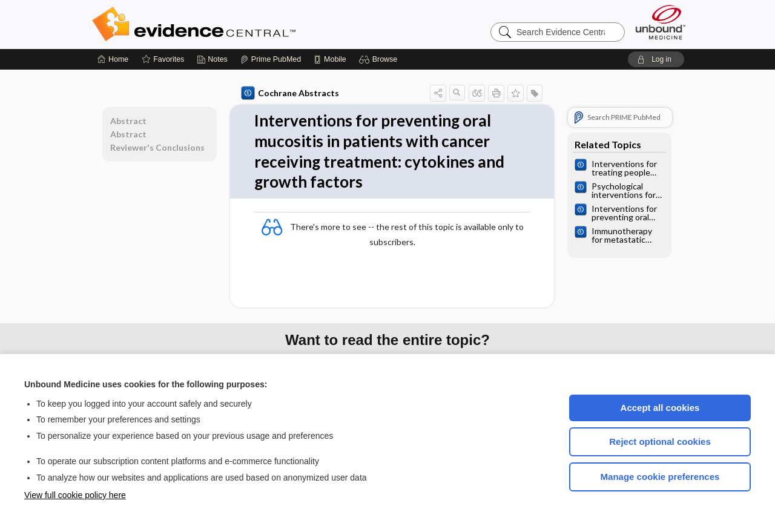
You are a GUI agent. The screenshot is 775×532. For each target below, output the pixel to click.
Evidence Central (242, 24)
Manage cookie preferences (660, 477)
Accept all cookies (660, 408)
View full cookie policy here (75, 495)
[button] (380, 59)
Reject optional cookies (660, 442)
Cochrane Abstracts (290, 93)
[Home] (113, 59)
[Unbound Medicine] (661, 22)
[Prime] (271, 59)
